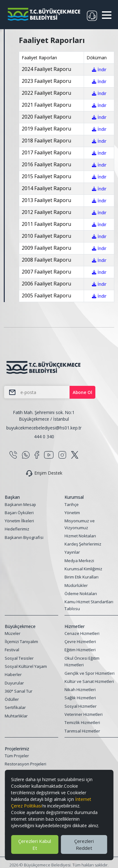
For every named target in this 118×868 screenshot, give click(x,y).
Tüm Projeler (17, 756)
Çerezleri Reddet (84, 844)
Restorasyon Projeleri (25, 764)
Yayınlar (72, 552)
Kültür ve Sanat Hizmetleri (89, 681)
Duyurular (14, 683)
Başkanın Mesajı (20, 504)
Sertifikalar (15, 707)
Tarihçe (72, 504)
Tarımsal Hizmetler (82, 731)
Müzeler (13, 633)
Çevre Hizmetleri (80, 642)
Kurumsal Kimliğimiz (83, 569)
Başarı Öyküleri (19, 513)
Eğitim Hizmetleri (80, 650)
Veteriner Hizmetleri (84, 714)
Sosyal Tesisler (19, 658)
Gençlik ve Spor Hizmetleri (90, 673)
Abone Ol (82, 392)
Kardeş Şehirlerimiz (83, 544)
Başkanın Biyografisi (24, 537)
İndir (99, 69)
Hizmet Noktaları (80, 536)
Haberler (13, 674)
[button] (107, 15)
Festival (12, 650)
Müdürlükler (76, 585)
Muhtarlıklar (16, 716)
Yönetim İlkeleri (19, 521)
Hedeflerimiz (17, 529)
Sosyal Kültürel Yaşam (26, 666)
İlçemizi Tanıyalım (21, 642)
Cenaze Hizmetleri (82, 633)
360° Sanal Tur (19, 691)
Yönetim (72, 513)
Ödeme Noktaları (81, 594)
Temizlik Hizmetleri (82, 722)
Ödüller (12, 699)
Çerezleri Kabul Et (35, 844)
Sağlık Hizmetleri (80, 698)
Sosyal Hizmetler (81, 706)
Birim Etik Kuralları (81, 577)
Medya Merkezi (79, 561)
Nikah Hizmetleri (80, 690)
